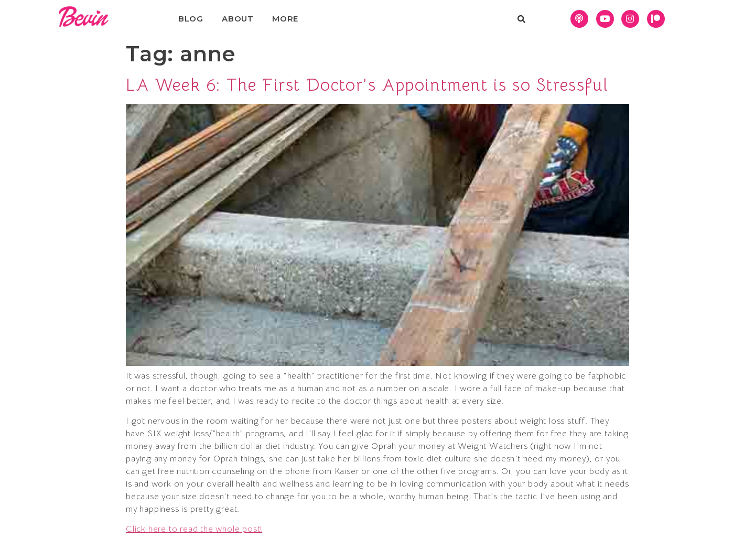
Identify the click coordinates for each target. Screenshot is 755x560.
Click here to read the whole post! (194, 529)
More (285, 19)
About (238, 19)
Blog (191, 19)
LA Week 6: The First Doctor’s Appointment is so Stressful (367, 85)
